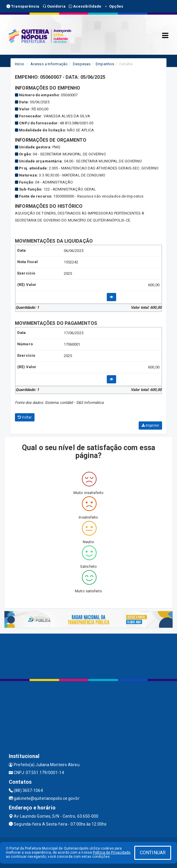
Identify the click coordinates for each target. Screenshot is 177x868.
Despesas (82, 64)
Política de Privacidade (111, 852)
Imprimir (150, 426)
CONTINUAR (153, 853)
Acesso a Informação (49, 64)
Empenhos (105, 64)
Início (20, 64)
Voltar (25, 417)
